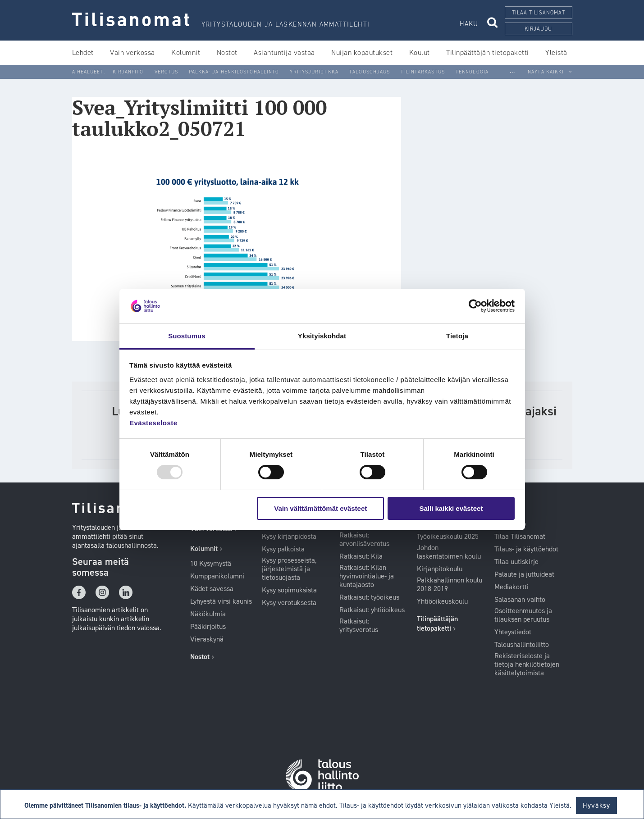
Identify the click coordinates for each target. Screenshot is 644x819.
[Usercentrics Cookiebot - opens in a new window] (475, 306)
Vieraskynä (207, 639)
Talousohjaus (370, 72)
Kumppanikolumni (217, 576)
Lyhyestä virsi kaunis (221, 601)
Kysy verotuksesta (289, 603)
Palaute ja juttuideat (524, 574)
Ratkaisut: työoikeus (369, 597)
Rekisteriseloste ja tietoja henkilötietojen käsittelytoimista (527, 664)
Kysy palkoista (283, 549)
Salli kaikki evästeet (451, 508)
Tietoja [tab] (457, 336)
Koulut (420, 52)
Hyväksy (596, 805)
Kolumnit (186, 52)
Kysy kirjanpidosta (289, 537)
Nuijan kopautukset (362, 52)
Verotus (167, 72)
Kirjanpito (128, 72)
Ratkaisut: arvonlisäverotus (364, 539)
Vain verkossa (132, 52)
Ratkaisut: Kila (361, 556)
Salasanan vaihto (520, 600)
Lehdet (83, 52)
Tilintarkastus (422, 72)
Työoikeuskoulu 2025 (448, 537)
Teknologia (472, 72)
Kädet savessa (212, 589)
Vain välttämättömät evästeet (320, 508)
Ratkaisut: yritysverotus (359, 626)
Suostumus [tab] (187, 336)
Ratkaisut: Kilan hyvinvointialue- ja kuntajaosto (367, 576)
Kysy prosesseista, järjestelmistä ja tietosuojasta (289, 569)
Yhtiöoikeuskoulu (442, 601)
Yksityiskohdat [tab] (322, 336)
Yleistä (556, 52)
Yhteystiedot (513, 632)
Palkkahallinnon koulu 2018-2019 (450, 585)
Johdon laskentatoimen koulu (449, 552)
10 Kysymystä (211, 564)
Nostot (227, 52)
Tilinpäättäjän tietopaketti (488, 52)
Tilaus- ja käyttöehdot (526, 549)
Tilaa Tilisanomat (520, 537)
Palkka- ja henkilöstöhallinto (234, 72)
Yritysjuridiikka (314, 72)
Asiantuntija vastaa (284, 52)
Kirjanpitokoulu (440, 569)
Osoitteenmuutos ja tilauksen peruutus (523, 615)
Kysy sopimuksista (289, 590)
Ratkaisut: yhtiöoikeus (372, 610)
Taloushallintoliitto (522, 645)
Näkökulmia (208, 614)
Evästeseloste (153, 423)
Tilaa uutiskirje (516, 562)
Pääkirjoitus (208, 627)
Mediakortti (512, 587)
